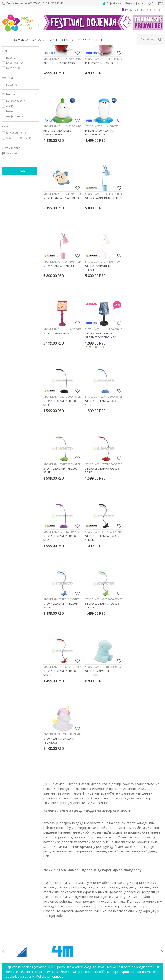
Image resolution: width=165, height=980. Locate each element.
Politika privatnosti (97, 871)
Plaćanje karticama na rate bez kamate (112, 890)
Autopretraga (120, 55)
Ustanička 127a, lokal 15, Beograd (88, 812)
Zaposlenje (10, 876)
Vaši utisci (9, 867)
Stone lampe (15, 65)
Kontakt (8, 895)
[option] (22, 723)
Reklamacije (93, 900)
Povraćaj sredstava (98, 904)
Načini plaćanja (95, 881)
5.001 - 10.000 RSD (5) (19, 183)
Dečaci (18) (13, 113)
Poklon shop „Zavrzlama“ (20, 890)
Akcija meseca (15, 161)
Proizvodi (22, 48)
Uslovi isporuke (95, 914)
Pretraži (20, 216)
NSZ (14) (11, 129)
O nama (8, 862)
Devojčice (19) (15, 108)
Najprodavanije (16, 146)
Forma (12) (13, 81)
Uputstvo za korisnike (100, 862)
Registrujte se (134, 3)
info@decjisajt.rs (89, 816)
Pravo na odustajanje (100, 909)
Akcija (10, 151)
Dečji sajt (8, 48)
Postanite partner (14, 885)
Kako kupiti (92, 876)
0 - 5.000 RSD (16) (17, 178)
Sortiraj (139, 55)
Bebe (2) (11, 103)
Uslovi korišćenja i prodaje (103, 867)
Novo (10, 156)
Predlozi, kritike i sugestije (20, 871)
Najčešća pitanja (96, 918)
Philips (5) (12, 86)
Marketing (9, 881)
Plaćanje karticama (98, 885)
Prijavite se (130, 767)
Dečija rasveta (39, 48)
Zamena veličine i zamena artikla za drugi (113, 895)
